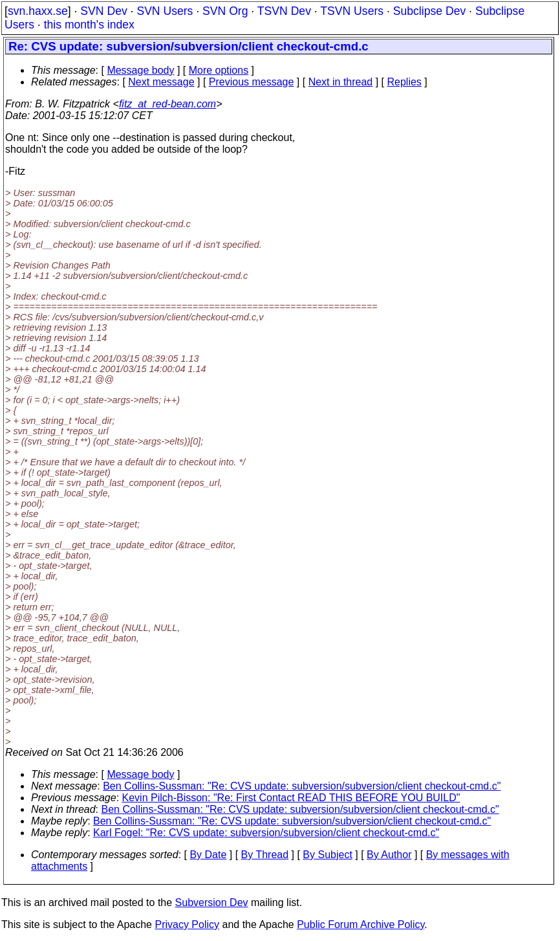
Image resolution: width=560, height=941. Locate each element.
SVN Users (165, 11)
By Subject (327, 855)
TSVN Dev (284, 11)
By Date (208, 855)
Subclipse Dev (429, 11)
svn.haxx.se (38, 11)
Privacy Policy (187, 924)
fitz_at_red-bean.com (167, 104)
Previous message (252, 82)
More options (219, 70)
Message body (140, 70)
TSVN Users (352, 11)
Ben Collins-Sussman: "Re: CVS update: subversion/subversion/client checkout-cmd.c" (302, 786)
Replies (404, 82)
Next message (161, 82)
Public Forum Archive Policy (361, 924)
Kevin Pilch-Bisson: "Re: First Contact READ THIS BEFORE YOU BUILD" (291, 798)
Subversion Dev (212, 902)
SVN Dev (103, 11)
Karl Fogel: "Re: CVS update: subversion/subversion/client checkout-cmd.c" (266, 833)
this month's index (89, 25)
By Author (389, 855)
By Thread (265, 855)
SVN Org (225, 11)
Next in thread (341, 82)
